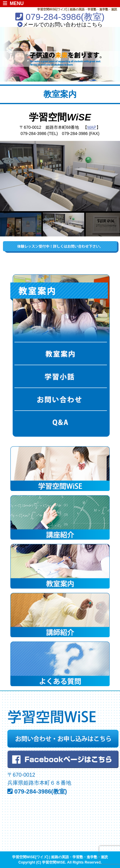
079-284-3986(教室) (60, 17)
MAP (92, 127)
